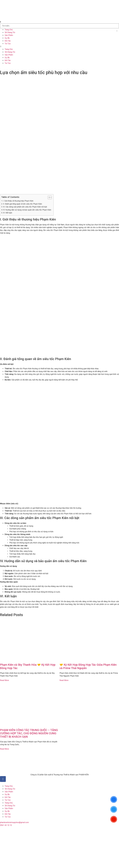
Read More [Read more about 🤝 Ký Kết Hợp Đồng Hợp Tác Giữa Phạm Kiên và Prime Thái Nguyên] (64, 680)
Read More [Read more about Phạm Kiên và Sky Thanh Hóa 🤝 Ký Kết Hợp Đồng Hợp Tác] (4, 680)
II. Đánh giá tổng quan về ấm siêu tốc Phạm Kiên (22, 204)
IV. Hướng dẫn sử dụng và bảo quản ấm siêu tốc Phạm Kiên (27, 210)
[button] (59, 22)
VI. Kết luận (8, 213)
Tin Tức (8, 44)
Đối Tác (8, 41)
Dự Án (7, 38)
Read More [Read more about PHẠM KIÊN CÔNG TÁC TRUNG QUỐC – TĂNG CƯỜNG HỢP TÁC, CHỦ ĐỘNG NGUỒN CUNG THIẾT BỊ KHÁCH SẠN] (4, 749)
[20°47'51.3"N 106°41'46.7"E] (59, 847)
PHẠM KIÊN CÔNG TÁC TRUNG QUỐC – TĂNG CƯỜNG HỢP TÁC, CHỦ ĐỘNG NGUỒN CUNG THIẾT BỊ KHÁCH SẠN (29, 733)
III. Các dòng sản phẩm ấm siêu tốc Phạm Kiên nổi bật (25, 207)
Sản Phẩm (9, 35)
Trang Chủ (9, 30)
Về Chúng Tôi (10, 32)
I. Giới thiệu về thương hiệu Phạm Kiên (18, 201)
